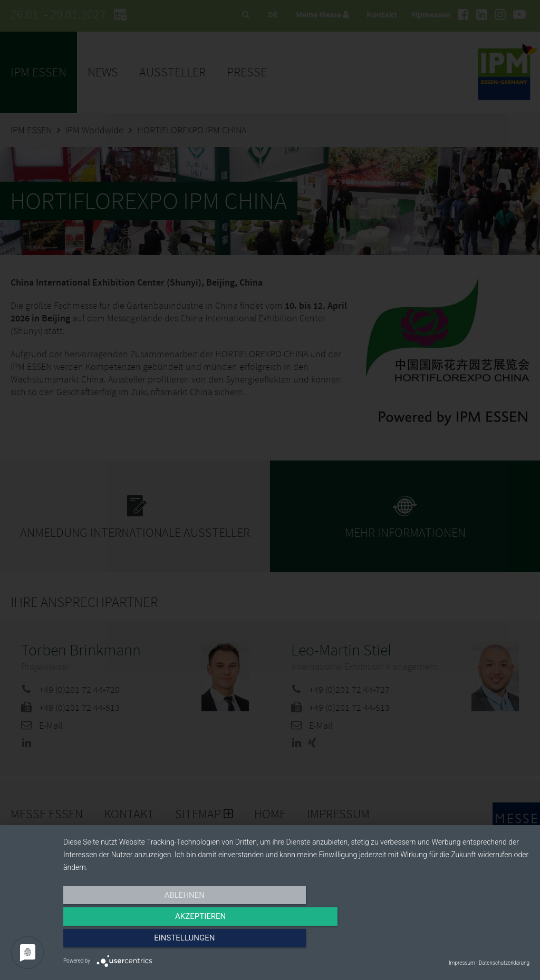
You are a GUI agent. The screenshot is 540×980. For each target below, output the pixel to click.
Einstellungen (460, 942)
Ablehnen (133, 942)
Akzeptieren (296, 942)
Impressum (462, 963)
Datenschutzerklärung (504, 963)
